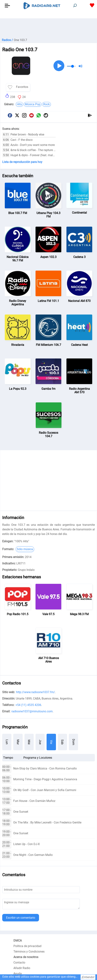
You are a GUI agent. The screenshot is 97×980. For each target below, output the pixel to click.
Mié (29, 742)
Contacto (19, 963)
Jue (40, 742)
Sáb (62, 742)
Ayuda (18, 974)
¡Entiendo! (88, 977)
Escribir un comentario (21, 918)
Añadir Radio (22, 968)
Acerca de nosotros (26, 957)
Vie (51, 742)
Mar (18, 742)
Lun (7, 742)
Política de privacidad (27, 946)
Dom (74, 742)
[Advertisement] (48, 27)
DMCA (18, 941)
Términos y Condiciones (29, 952)
